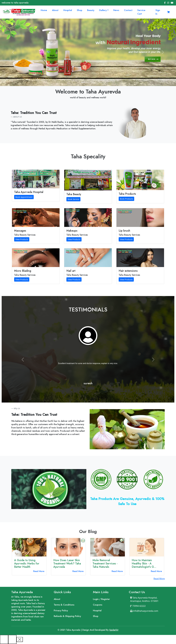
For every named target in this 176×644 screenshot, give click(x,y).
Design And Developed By (83, 630)
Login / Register (101, 599)
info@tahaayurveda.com (144, 611)
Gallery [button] (103, 10)
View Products (22, 239)
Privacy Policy (61, 610)
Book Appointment (24, 197)
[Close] (20, 639)
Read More (39, 571)
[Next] (12, 639)
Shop (80, 10)
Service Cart (141, 12)
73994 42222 (138, 606)
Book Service (73, 199)
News (116, 10)
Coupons (98, 605)
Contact (128, 10)
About (55, 10)
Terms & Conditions (64, 605)
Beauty (91, 10)
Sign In (158, 12)
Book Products (126, 199)
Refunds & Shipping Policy (67, 616)
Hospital (68, 10)
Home (44, 10)
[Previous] (4, 639)
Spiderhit (114, 630)
